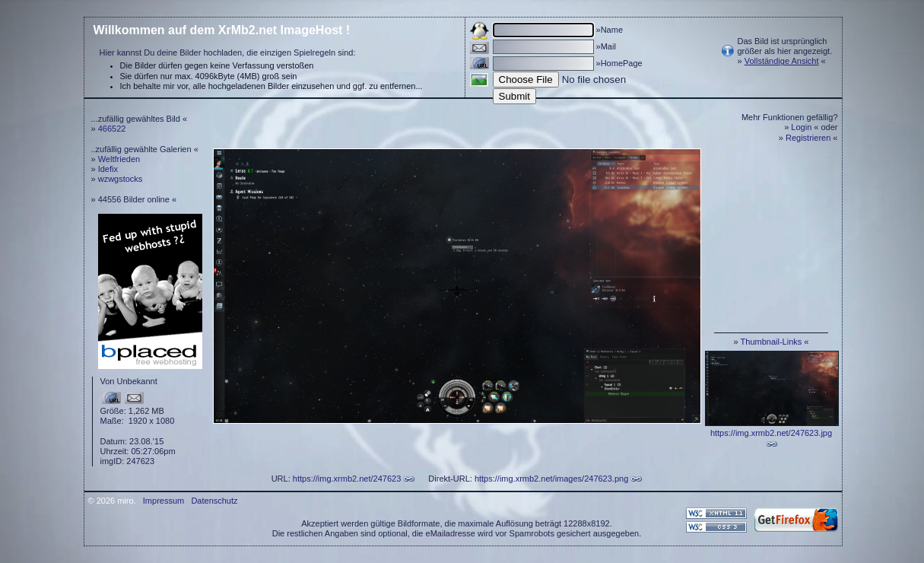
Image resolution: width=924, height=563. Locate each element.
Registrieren (808, 138)
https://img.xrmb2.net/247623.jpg (771, 433)
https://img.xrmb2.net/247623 (347, 479)
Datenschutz (214, 501)
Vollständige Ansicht (782, 61)
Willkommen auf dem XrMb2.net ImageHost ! (222, 30)
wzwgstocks (121, 179)
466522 (112, 129)
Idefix (108, 169)
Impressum (164, 501)
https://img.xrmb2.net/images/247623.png (551, 479)
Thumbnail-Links (772, 342)
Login (801, 127)
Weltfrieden (119, 159)
